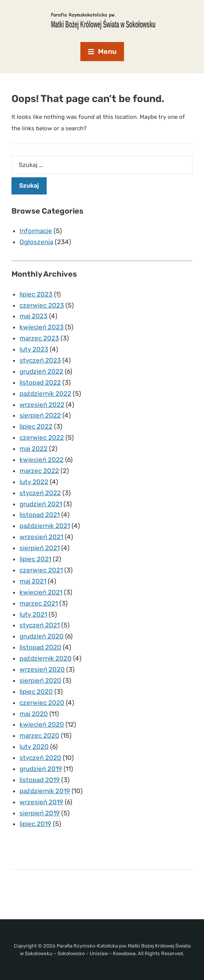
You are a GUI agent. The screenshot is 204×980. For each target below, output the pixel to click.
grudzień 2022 (41, 371)
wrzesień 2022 (42, 405)
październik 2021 (45, 526)
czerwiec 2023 (42, 305)
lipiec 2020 (36, 692)
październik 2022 (45, 394)
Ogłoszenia (36, 242)
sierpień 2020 (40, 680)
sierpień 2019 (40, 813)
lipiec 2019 (35, 824)
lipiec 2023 (36, 294)
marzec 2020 (39, 735)
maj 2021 (33, 581)
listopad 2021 (40, 515)
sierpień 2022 (40, 415)
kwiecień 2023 (42, 327)
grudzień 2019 (41, 769)
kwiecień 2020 (42, 724)
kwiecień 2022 (42, 460)
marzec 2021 (39, 603)
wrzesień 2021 (41, 537)
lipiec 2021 (35, 559)
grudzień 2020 (42, 636)
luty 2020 (34, 747)
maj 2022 (33, 449)
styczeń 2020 (40, 758)
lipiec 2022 (36, 426)
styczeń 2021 (40, 625)
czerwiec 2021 (41, 570)
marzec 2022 (39, 471)
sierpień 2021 (40, 548)
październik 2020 (46, 658)
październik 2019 (45, 791)
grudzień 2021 (41, 504)
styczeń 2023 (40, 360)
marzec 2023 (39, 338)
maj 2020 (34, 714)
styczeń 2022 (40, 493)
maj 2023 (33, 316)
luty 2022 (34, 482)
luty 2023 (34, 349)
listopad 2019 (40, 780)
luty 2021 (33, 614)
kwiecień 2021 (41, 592)
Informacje (36, 231)
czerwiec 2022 (42, 437)
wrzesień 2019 (41, 802)
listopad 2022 (40, 382)
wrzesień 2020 (42, 669)
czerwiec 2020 (42, 703)
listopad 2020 (40, 647)
